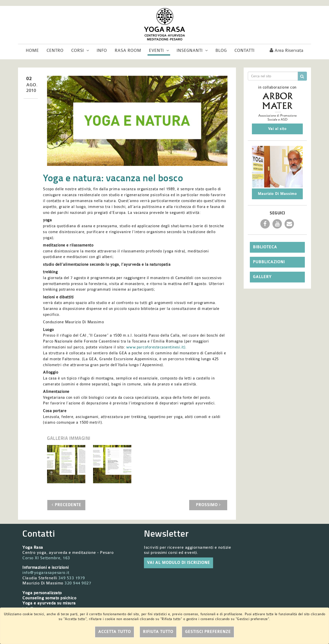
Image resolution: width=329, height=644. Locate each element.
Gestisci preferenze (208, 632)
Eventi (159, 50)
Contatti (244, 50)
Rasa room (128, 50)
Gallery (262, 277)
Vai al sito (277, 129)
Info (102, 50)
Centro (55, 50)
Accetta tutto (115, 632)
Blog (221, 50)
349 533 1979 (72, 578)
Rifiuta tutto (158, 632)
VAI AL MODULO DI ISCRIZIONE (179, 563)
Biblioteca (265, 247)
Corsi (80, 50)
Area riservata (286, 50)
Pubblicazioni (269, 262)
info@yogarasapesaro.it (46, 573)
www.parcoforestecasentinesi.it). (156, 347)
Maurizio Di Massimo (277, 194)
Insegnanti (192, 50)
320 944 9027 (78, 583)
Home (32, 50)
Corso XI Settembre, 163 (46, 558)
